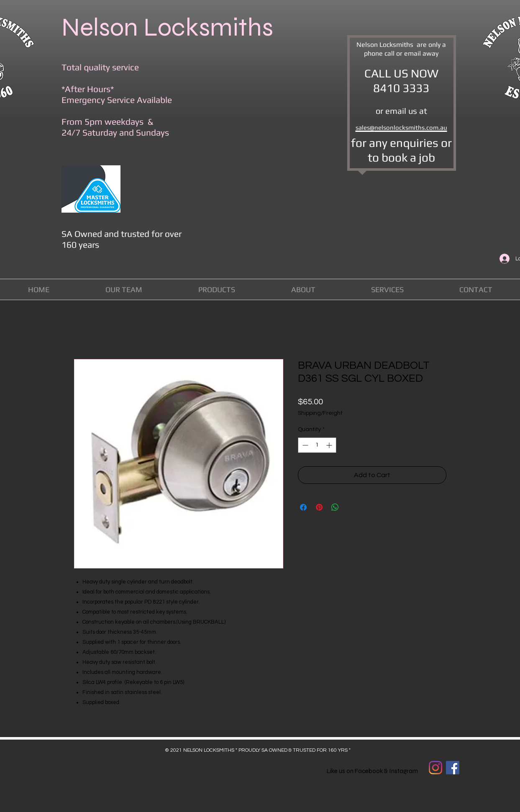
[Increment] (330, 445)
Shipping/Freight (320, 413)
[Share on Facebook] (303, 507)
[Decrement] (304, 445)
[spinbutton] (317, 445)
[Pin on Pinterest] (319, 507)
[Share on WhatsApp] (335, 507)
